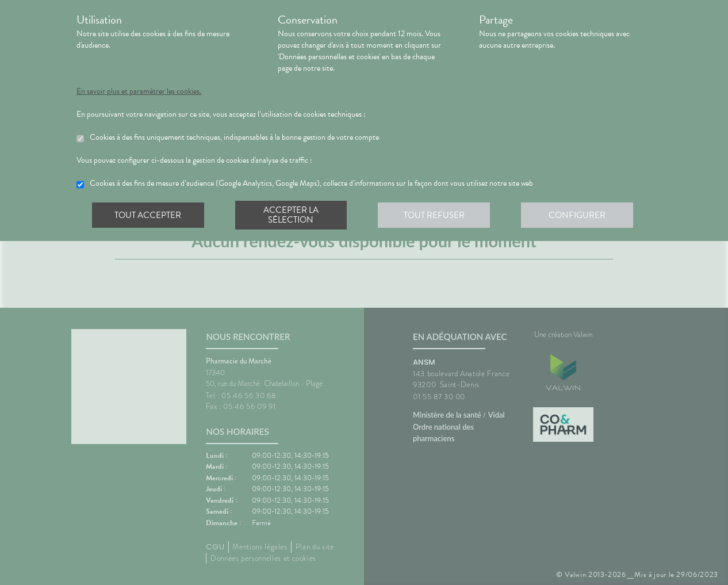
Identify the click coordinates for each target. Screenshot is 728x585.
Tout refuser (436, 215)
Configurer (580, 215)
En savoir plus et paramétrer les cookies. (139, 91)
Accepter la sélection (292, 215)
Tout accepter (148, 215)
